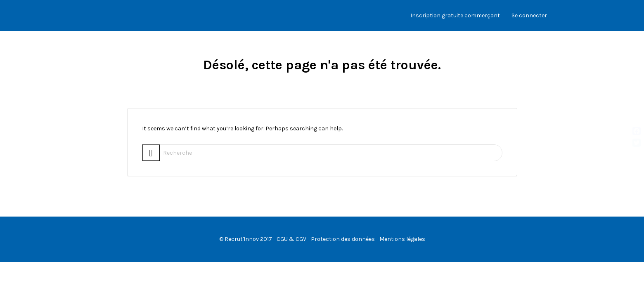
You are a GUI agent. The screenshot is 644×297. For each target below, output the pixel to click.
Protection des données (343, 239)
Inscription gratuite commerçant (455, 15)
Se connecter (529, 15)
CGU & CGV (291, 239)
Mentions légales (402, 239)
